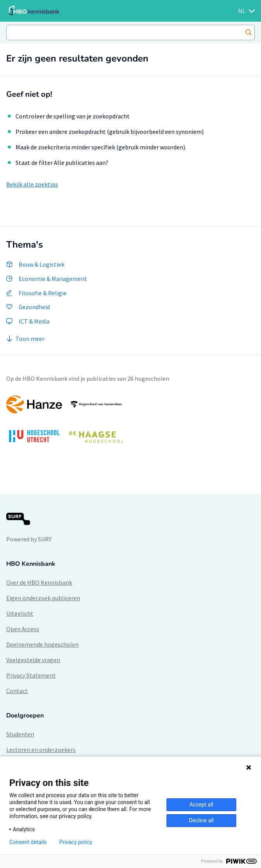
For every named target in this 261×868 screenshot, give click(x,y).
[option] (130, 423)
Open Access (23, 629)
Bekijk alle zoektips (32, 184)
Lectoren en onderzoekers (41, 750)
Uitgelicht (20, 613)
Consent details (28, 842)
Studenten (20, 734)
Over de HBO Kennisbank (39, 582)
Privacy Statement (31, 675)
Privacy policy (76, 842)
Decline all (201, 820)
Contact (17, 691)
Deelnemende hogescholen (42, 644)
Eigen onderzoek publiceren (43, 598)
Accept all (201, 805)
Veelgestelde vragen (33, 660)
